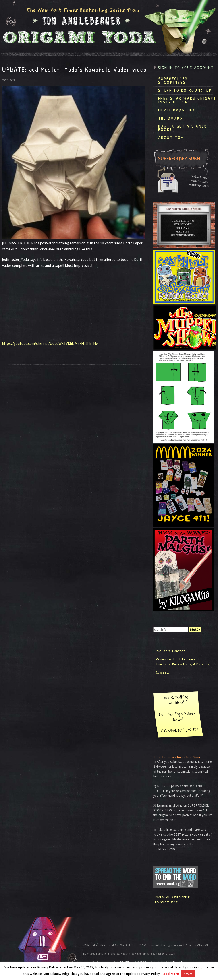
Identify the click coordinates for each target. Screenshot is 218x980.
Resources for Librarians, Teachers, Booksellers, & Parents (183, 662)
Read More (170, 974)
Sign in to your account (186, 68)
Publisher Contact (170, 651)
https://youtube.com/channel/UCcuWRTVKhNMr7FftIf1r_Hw (50, 344)
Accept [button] (188, 974)
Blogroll (163, 673)
